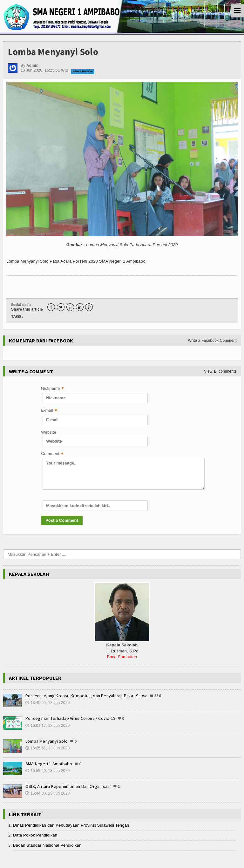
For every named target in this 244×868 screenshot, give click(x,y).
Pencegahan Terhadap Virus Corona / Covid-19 (70, 718)
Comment (52, 454)
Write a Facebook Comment (213, 341)
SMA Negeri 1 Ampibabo (49, 764)
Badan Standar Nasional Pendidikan (47, 845)
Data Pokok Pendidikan (35, 835)
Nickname (52, 389)
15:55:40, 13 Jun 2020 (47, 771)
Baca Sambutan (122, 657)
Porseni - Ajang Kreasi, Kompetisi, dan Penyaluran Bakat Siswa (86, 696)
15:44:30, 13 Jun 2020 (47, 794)
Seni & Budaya (83, 71)
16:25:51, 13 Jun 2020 (47, 748)
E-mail (49, 411)
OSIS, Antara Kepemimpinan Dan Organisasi (68, 786)
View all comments (220, 371)
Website (49, 432)
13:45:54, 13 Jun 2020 (47, 703)
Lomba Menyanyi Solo (47, 741)
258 (157, 696)
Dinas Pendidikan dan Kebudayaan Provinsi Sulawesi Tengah (71, 825)
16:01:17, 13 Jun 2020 (47, 726)
